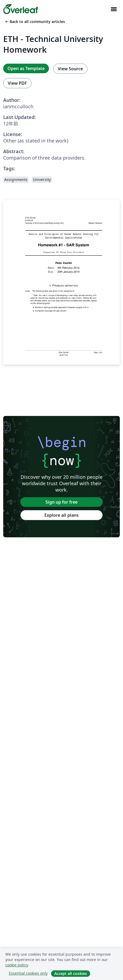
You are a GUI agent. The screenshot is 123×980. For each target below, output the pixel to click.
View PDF (17, 83)
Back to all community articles (35, 22)
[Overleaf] (21, 9)
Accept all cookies (71, 973)
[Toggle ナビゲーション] (114, 9)
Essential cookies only (28, 973)
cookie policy (17, 965)
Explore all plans (61, 515)
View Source (70, 69)
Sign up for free (61, 502)
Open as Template (26, 68)
